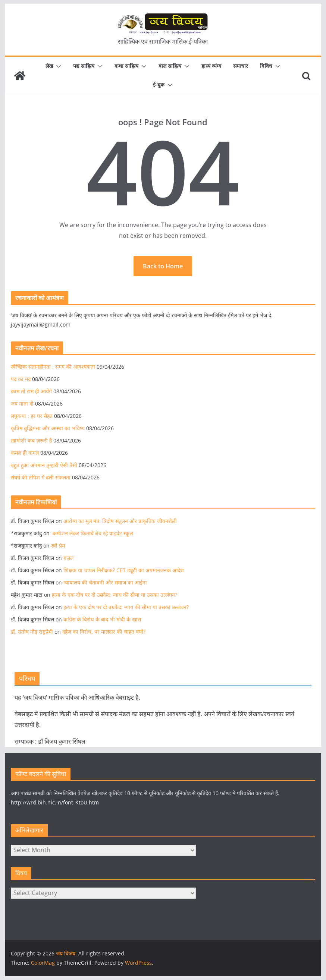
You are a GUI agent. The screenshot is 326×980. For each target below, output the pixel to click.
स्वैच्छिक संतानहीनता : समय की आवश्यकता (53, 367)
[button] (57, 66)
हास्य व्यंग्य (211, 66)
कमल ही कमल (25, 453)
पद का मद (21, 379)
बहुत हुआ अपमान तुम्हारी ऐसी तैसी (44, 465)
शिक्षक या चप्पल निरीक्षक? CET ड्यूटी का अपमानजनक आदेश (124, 570)
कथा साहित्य (126, 66)
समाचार (241, 66)
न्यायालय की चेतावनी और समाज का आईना (105, 582)
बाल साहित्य (170, 66)
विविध (266, 66)
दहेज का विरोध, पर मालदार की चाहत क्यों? (105, 632)
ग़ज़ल (68, 558)
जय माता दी (22, 404)
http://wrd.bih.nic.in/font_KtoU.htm (55, 802)
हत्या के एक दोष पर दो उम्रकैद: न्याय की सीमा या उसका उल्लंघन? (115, 595)
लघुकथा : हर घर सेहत (32, 416)
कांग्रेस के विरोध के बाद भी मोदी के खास (102, 619)
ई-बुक (159, 84)
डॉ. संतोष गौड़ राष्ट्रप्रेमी (32, 632)
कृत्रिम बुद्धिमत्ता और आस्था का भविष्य (48, 428)
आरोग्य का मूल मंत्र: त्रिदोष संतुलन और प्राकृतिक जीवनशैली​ (120, 521)
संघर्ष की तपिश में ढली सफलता (41, 477)
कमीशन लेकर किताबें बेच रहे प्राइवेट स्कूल (92, 533)
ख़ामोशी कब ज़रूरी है (31, 440)
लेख (49, 66)
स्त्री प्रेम (58, 546)
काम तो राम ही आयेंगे (31, 391)
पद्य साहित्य (84, 66)
